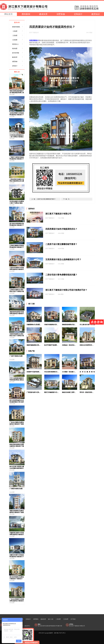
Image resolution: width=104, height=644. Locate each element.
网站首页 (8, 14)
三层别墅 (66, 619)
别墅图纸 (36, 619)
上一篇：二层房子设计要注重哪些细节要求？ (44, 199)
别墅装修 (61, 14)
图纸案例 (26, 14)
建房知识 (96, 14)
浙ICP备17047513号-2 (60, 633)
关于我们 (73, 619)
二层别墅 (58, 619)
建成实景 (43, 14)
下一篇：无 (66, 199)
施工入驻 (51, 619)
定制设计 (78, 14)
